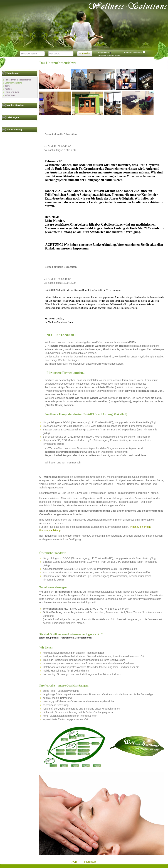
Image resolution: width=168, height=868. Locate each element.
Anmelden (85, 54)
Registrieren (105, 53)
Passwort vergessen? (108, 58)
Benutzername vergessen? (110, 55)
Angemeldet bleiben (133, 52)
